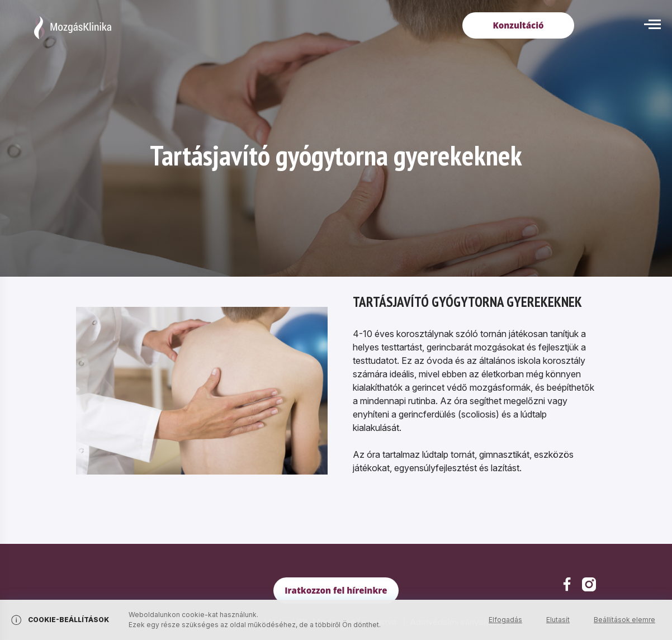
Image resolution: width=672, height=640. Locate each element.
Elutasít (558, 620)
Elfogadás (505, 620)
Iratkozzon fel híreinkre (336, 590)
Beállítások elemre (624, 620)
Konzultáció (518, 25)
